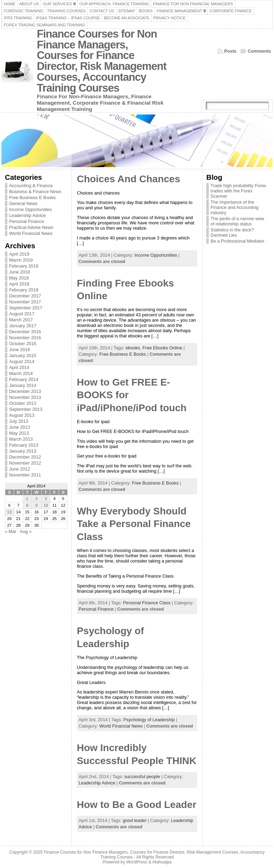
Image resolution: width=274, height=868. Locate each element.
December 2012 (25, 457)
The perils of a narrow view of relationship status (237, 221)
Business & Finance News (35, 192)
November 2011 (25, 475)
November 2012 (25, 463)
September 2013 (26, 409)
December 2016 (25, 332)
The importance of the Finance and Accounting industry (235, 207)
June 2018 (20, 272)
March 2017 (21, 320)
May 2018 (19, 278)
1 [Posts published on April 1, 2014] (27, 499)
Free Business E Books (32, 198)
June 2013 (20, 427)
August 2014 (22, 361)
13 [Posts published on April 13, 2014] (9, 512)
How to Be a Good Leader (137, 805)
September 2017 (26, 308)
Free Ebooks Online (162, 348)
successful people (142, 777)
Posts (230, 51)
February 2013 (24, 445)
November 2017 (25, 302)
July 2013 (19, 421)
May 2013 (19, 433)
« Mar (11, 531)
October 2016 (23, 344)
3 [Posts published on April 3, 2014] (46, 499)
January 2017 (23, 326)
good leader (135, 820)
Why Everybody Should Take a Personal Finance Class (134, 524)
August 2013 (22, 415)
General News (23, 203)
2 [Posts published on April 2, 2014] (36, 499)
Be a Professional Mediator (238, 241)
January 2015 (23, 356)
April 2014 (19, 367)
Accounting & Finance (31, 186)
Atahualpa (162, 862)
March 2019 (21, 260)
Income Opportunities (31, 209)
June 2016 (20, 350)
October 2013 (23, 403)
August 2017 (22, 314)
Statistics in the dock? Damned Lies (232, 232)
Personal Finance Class (147, 603)
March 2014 (21, 373)
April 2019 (19, 254)
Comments (259, 51)
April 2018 (19, 284)
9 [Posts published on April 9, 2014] (36, 505)
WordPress (137, 862)
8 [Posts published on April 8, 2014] (27, 505)
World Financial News (31, 233)
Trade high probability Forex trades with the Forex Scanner (238, 191)
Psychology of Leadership (149, 720)
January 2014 (23, 385)
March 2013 (21, 439)
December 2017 (25, 296)
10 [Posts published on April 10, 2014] (46, 505)
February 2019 (24, 266)
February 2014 (24, 379)
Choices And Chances (129, 179)
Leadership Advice (28, 215)
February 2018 (24, 290)
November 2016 (25, 338)
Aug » (26, 531)
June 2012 (20, 469)
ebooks (133, 348)
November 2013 (25, 397)
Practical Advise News (31, 227)
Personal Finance (27, 221)
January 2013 (23, 451)
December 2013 (25, 391)
